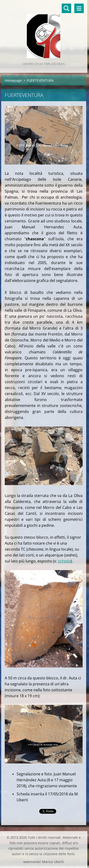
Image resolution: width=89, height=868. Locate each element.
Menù (79, 8)
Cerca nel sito (66, 8)
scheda (64, 561)
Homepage (13, 80)
